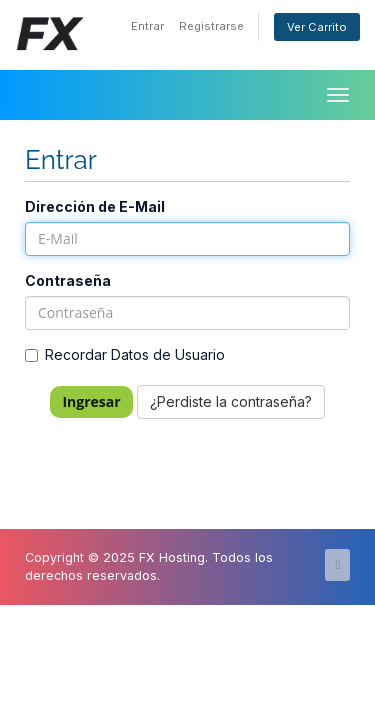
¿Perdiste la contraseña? (231, 401)
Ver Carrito (317, 27)
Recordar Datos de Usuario (125, 354)
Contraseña (68, 280)
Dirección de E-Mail (95, 206)
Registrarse (211, 26)
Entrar (147, 26)
